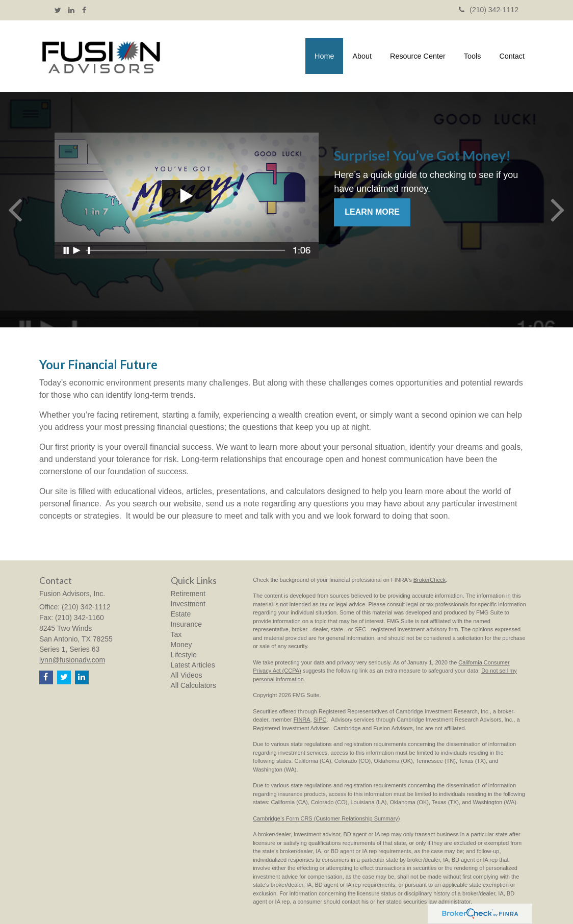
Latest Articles (193, 665)
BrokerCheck (430, 580)
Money (181, 645)
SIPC (320, 720)
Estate (181, 614)
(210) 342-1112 (489, 10)
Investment (188, 604)
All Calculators (193, 685)
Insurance (186, 624)
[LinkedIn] (71, 10)
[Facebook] (84, 10)
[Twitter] (58, 10)
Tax (176, 634)
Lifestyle (184, 655)
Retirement (188, 594)
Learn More (372, 212)
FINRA (302, 720)
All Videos (187, 675)
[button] (362, 56)
